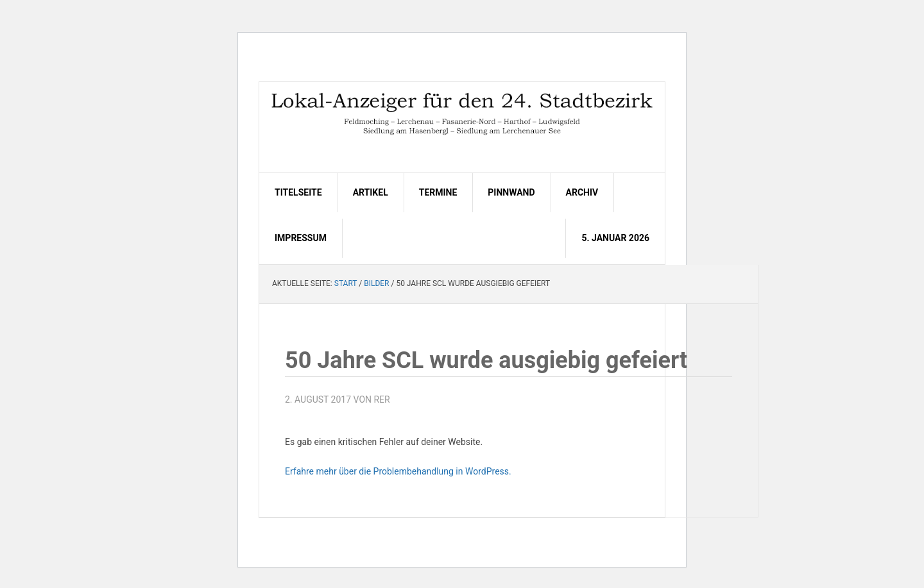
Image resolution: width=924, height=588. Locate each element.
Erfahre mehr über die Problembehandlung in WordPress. (398, 471)
